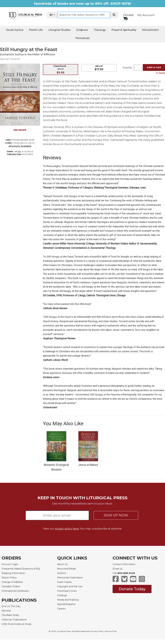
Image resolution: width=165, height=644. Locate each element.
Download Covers (67, 591)
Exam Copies (64, 582)
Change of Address (12, 582)
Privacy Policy (97, 631)
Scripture (82, 30)
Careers (61, 609)
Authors (62, 573)
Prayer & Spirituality (124, 30)
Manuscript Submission (70, 578)
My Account (146, 15)
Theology (100, 30)
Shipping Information (13, 573)
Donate (128, 15)
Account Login (10, 564)
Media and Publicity (68, 600)
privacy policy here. (67, 529)
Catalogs (62, 595)
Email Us (117, 569)
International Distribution (15, 591)
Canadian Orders (11, 586)
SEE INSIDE (20, 130)
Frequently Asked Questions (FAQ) (21, 569)
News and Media (66, 569)
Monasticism (151, 30)
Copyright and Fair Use (70, 586)
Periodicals (83, 38)
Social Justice (15, 30)
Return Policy (9, 578)
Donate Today (132, 589)
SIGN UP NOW (116, 515)
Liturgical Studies (59, 30)
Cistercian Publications (14, 620)
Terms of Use (111, 631)
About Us (62, 564)
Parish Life (36, 30)
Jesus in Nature (88, 465)
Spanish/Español (66, 604)
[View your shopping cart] (125, 19)
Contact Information (124, 564)
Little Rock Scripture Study (17, 624)
